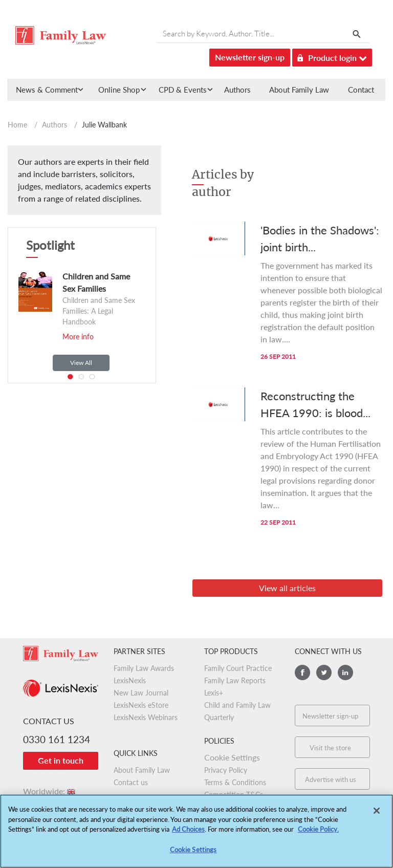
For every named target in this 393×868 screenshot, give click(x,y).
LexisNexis (130, 680)
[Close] (377, 816)
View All (81, 363)
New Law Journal (141, 693)
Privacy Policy (226, 770)
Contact (361, 90)
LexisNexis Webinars (146, 717)
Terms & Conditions (235, 782)
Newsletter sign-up (250, 57)
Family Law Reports (235, 680)
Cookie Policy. (318, 835)
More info (78, 337)
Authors (237, 90)
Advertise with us (331, 779)
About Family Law (299, 90)
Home (17, 125)
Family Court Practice (238, 668)
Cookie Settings (232, 757)
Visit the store (330, 748)
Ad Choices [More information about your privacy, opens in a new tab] (188, 835)
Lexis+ (214, 693)
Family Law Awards (144, 668)
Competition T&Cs (234, 795)
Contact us (131, 782)
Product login (332, 56)
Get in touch (61, 760)
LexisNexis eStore (141, 705)
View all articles (287, 588)
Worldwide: (50, 791)
